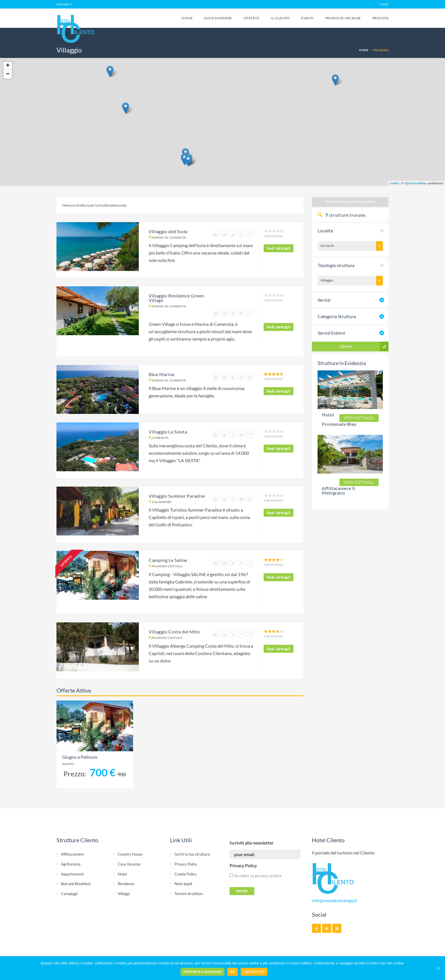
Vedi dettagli (279, 248)
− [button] (8, 74)
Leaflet (394, 183)
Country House (130, 854)
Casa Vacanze (129, 864)
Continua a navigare (202, 972)
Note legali (183, 884)
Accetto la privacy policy (256, 876)
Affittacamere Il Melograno (338, 490)
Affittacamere (72, 854)
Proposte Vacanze (343, 18)
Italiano (63, 4)
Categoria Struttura (337, 316)
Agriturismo (71, 864)
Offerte (251, 18)
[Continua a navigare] (438, 968)
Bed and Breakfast (76, 884)
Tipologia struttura (336, 265)
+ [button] (8, 66)
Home (187, 18)
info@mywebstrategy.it (334, 900)
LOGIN (384, 4)
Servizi (324, 300)
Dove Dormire (218, 18)
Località (325, 231)
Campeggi (69, 894)
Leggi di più (254, 972)
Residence (126, 884)
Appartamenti (72, 874)
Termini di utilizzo (189, 894)
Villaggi (124, 894)
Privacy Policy (186, 864)
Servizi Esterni (331, 333)
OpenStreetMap (415, 183)
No (233, 972)
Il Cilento (280, 18)
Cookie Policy (185, 874)
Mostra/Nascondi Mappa (350, 202)
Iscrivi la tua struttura (192, 854)
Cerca (346, 346)
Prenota (380, 18)
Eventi (307, 18)
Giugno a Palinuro (80, 757)
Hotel (122, 874)
